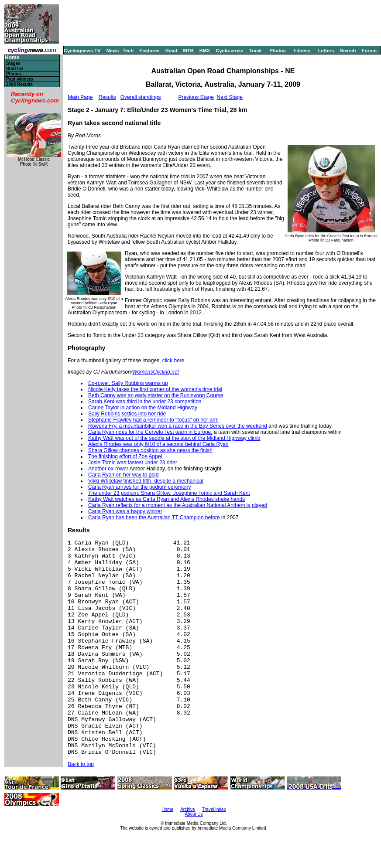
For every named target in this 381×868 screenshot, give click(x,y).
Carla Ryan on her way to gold (123, 475)
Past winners (20, 79)
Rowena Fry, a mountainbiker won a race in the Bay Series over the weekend (178, 426)
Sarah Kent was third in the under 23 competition (145, 402)
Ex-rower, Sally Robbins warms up (128, 383)
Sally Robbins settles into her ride (127, 414)
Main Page (80, 97)
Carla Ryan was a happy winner (125, 511)
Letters (326, 51)
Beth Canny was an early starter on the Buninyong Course (156, 395)
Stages (13, 63)
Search (348, 51)
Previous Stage (196, 97)
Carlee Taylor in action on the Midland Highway (143, 408)
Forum (369, 51)
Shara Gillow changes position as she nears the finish (150, 450)
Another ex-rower (108, 469)
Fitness (302, 51)
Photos (277, 51)
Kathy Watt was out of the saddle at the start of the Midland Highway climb (174, 438)
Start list (15, 69)
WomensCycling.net (156, 372)
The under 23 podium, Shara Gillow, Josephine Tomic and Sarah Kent (169, 493)
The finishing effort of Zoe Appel (125, 456)
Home (12, 58)
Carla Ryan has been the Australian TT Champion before (155, 517)
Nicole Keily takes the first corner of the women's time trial (155, 389)
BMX (205, 51)
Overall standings (141, 97)
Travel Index (214, 809)
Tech (128, 51)
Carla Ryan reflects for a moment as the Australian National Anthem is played (178, 505)
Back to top (81, 764)
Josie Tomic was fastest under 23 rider (133, 463)
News (113, 51)
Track (256, 51)
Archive (187, 809)
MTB (189, 51)
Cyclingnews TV (82, 51)
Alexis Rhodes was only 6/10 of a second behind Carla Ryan (158, 444)
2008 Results (19, 84)
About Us (194, 814)
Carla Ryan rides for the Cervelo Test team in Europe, (150, 432)
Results (107, 97)
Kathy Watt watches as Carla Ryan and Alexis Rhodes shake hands (166, 499)
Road (172, 51)
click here (173, 361)
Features (150, 51)
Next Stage (230, 97)
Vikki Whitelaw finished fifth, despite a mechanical (146, 481)
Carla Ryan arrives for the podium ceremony (139, 487)
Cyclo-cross (230, 51)
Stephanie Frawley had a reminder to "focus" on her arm (153, 420)
